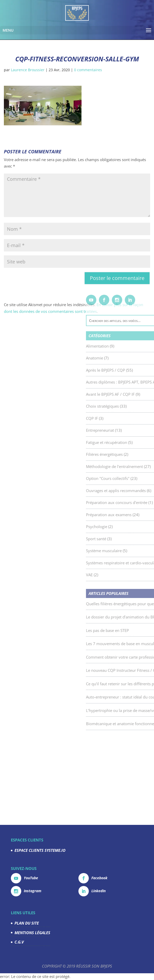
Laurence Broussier (28, 70)
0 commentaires (88, 70)
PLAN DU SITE (27, 923)
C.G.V (19, 942)
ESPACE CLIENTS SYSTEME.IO (40, 850)
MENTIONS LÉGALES (32, 933)
